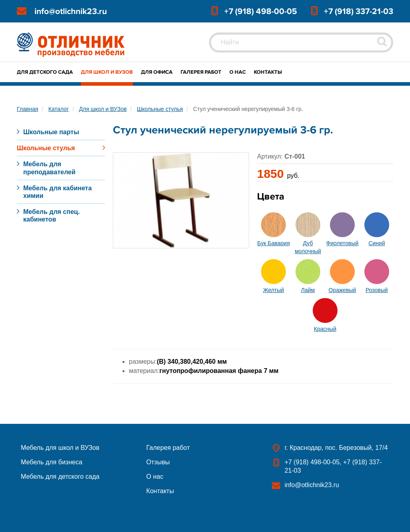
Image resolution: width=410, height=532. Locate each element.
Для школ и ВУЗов (107, 72)
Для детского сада (45, 72)
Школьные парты (51, 132)
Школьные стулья (160, 109)
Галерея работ (201, 72)
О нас (238, 72)
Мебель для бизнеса (52, 462)
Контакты (268, 72)
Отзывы (158, 462)
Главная (27, 109)
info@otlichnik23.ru (71, 11)
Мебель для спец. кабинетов (51, 216)
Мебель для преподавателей (49, 168)
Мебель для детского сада (60, 477)
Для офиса (157, 72)
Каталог (59, 109)
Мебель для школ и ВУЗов (60, 448)
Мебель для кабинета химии (57, 192)
